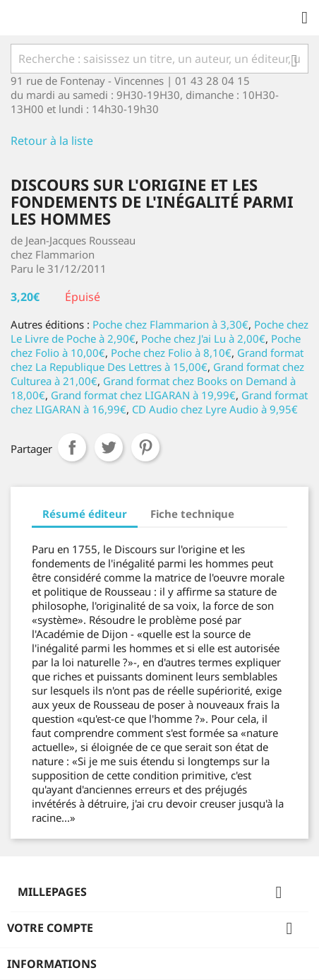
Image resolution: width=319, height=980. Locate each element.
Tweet (109, 447)
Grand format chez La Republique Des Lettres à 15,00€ (157, 360)
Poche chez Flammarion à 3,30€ (170, 324)
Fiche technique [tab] (192, 514)
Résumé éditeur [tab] (85, 514)
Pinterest (145, 447)
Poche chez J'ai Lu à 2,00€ (203, 338)
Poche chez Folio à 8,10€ (171, 353)
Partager (72, 447)
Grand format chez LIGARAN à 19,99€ (143, 395)
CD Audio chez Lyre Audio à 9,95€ (215, 409)
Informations (52, 964)
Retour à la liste (52, 141)
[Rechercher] (159, 59)
